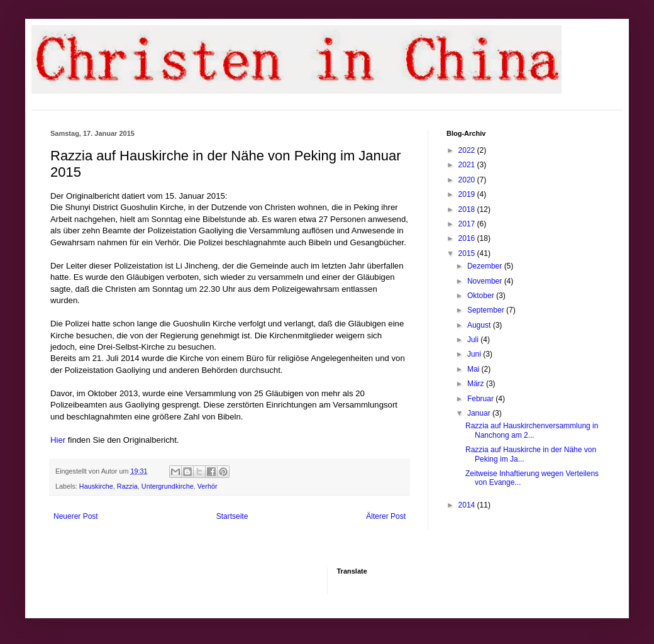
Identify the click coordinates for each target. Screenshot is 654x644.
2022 (468, 150)
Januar (480, 413)
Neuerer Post (76, 516)
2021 (468, 165)
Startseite (232, 516)
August (480, 325)
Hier (58, 440)
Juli (474, 340)
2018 (468, 209)
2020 (468, 180)
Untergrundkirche (168, 486)
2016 (468, 238)
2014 (468, 505)
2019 (468, 194)
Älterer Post (386, 516)
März (477, 384)
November (486, 281)
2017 (468, 224)
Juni (475, 354)
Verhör (208, 486)
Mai (474, 369)
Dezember (486, 266)
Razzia (127, 486)
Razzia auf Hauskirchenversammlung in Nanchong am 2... (532, 430)
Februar (481, 399)
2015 (468, 253)
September (487, 310)
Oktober (482, 296)
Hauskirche (96, 486)
